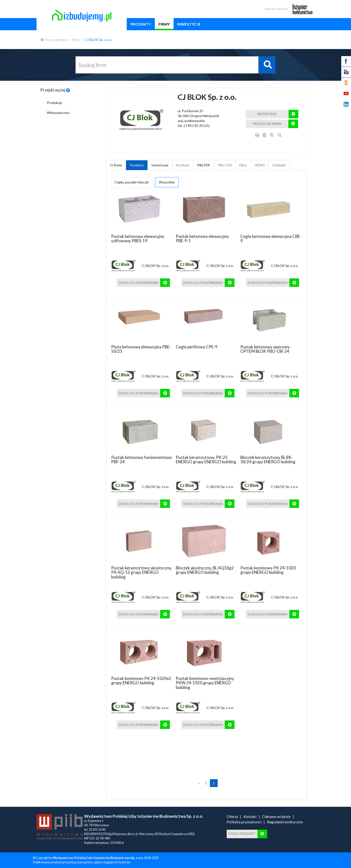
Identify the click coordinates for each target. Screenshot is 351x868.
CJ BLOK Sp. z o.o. (98, 40)
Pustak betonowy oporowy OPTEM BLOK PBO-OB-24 (265, 349)
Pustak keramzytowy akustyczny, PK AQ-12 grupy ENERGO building (142, 572)
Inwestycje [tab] (160, 165)
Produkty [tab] (137, 165)
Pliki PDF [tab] (204, 165)
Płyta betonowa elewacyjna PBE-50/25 (141, 349)
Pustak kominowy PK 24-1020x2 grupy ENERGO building (141, 681)
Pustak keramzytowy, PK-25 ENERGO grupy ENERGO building (206, 459)
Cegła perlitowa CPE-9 (197, 347)
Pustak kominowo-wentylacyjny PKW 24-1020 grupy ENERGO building (205, 683)
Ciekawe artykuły (276, 817)
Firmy (76, 40)
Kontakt (250, 817)
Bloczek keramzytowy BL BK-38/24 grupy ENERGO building (268, 459)
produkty (141, 24)
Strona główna (54, 40)
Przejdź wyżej (55, 90)
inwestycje (189, 24)
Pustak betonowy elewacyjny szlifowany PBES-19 (138, 238)
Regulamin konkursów (285, 822)
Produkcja (54, 103)
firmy (164, 24)
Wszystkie (167, 182)
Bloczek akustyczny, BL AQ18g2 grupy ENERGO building (205, 570)
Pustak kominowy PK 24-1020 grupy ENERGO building (268, 570)
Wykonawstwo (58, 113)
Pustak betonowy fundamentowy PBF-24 (142, 459)
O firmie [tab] (116, 165)
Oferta (232, 817)
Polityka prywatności (244, 822)
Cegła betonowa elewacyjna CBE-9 (271, 238)
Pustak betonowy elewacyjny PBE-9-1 (202, 238)
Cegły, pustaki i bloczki (132, 182)
